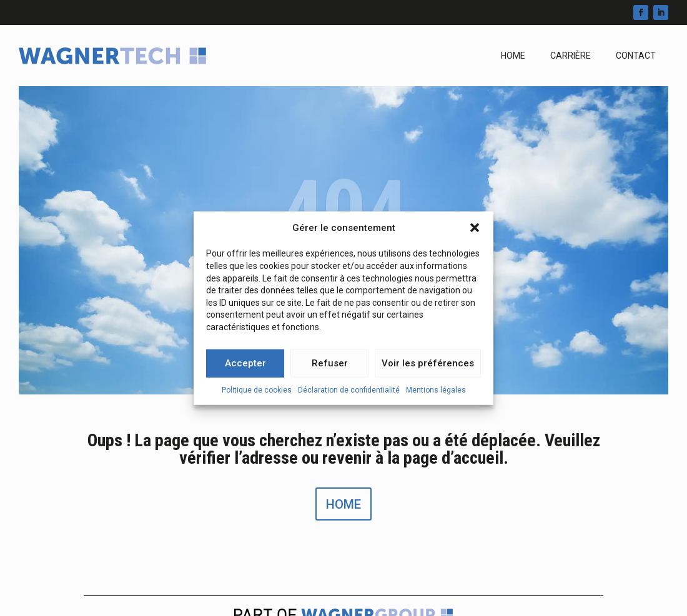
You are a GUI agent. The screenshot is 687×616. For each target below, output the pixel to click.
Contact (636, 56)
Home (513, 56)
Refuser (330, 366)
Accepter (245, 366)
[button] (475, 231)
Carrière (571, 56)
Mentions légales (436, 393)
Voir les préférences (428, 366)
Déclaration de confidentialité (349, 393)
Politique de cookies (257, 393)
